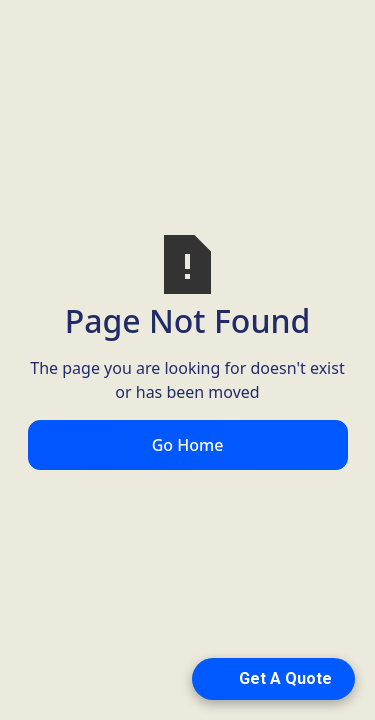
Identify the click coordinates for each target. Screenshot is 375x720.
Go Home (188, 445)
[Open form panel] (273, 679)
